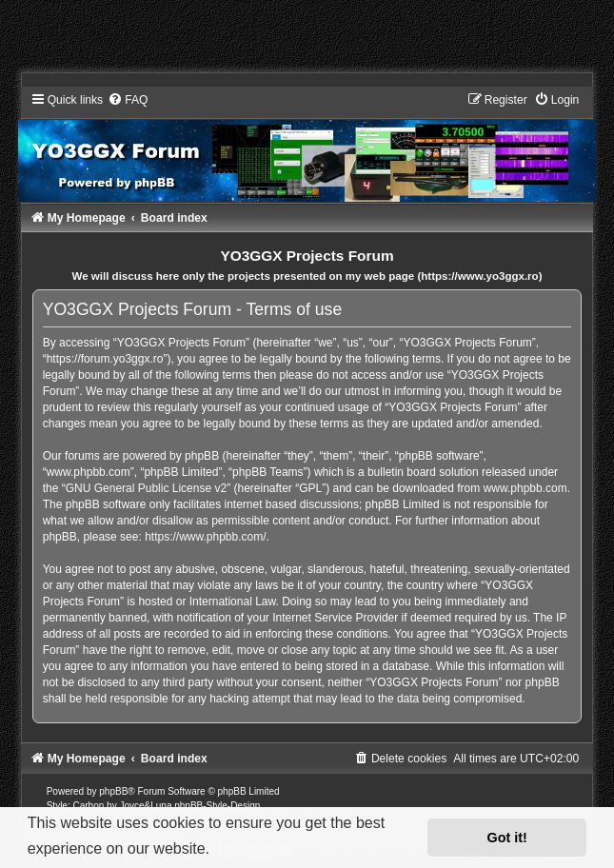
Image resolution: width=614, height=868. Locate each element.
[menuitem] (400, 759)
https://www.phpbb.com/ (205, 537)
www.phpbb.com (525, 488)
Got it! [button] (507, 838)
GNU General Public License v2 (146, 488)
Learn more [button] (256, 848)
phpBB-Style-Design (217, 806)
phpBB (113, 791)
